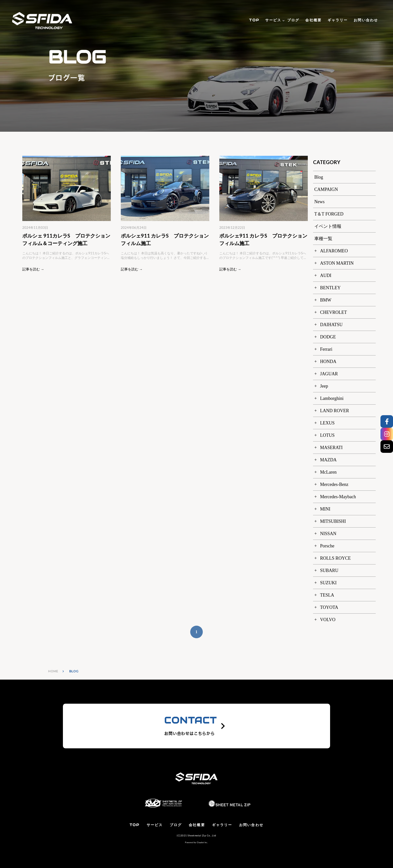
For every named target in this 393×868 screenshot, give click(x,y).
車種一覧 (323, 239)
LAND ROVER (335, 411)
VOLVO (328, 620)
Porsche (327, 546)
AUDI (326, 275)
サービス (273, 20)
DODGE (328, 337)
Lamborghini (332, 398)
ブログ (293, 20)
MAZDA (328, 460)
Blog (319, 177)
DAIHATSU (331, 325)
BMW (326, 300)
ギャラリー (338, 20)
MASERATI (331, 448)
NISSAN (328, 534)
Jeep (324, 386)
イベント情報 (328, 226)
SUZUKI (328, 583)
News (319, 202)
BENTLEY (330, 288)
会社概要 (313, 20)
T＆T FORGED (329, 214)
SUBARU (329, 570)
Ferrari (326, 349)
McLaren (328, 472)
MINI (325, 509)
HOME (53, 671)
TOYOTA (329, 607)
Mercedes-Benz (334, 484)
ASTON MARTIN (337, 263)
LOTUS (327, 435)
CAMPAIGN (326, 189)
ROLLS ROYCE (335, 558)
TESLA (327, 595)
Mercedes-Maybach (338, 497)
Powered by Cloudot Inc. (196, 842)
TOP (254, 20)
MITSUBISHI (333, 521)
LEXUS (327, 423)
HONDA (328, 361)
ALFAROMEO (334, 251)
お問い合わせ (366, 20)
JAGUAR (329, 374)
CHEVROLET (333, 312)
